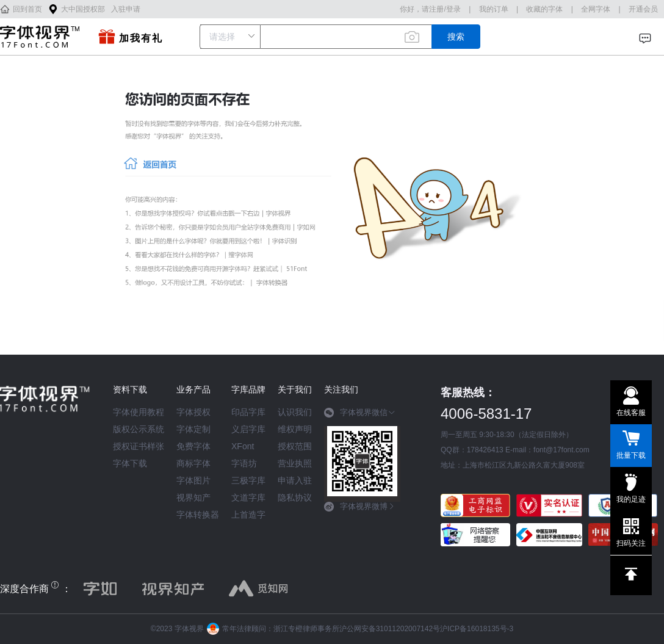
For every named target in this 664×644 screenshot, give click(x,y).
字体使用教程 (139, 412)
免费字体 (193, 446)
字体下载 (130, 463)
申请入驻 (295, 480)
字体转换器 (198, 515)
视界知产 (193, 497)
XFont (243, 446)
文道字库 (248, 497)
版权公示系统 (139, 429)
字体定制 (193, 429)
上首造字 (248, 515)
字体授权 (193, 412)
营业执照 (295, 463)
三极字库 (248, 480)
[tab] (362, 417)
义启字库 (248, 429)
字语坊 (244, 463)
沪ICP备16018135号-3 (477, 629)
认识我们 (295, 412)
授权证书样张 (139, 446)
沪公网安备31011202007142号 (390, 629)
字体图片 (193, 480)
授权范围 (295, 446)
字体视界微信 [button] (360, 413)
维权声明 (295, 429)
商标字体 (193, 463)
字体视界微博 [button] (360, 507)
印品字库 (248, 412)
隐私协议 (295, 497)
